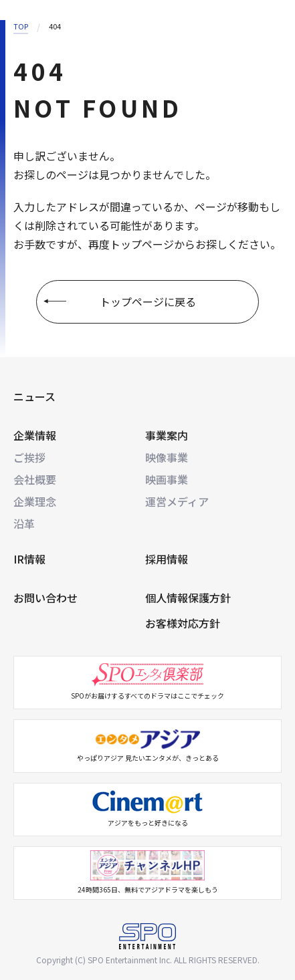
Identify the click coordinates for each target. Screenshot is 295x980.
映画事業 (167, 479)
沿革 (24, 523)
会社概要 (35, 479)
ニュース (34, 396)
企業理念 (35, 501)
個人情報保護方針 (188, 598)
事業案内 (167, 435)
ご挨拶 (29, 457)
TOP (21, 26)
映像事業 (167, 457)
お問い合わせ (45, 598)
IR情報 (29, 559)
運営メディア (177, 501)
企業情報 (35, 435)
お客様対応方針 (183, 623)
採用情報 (167, 559)
